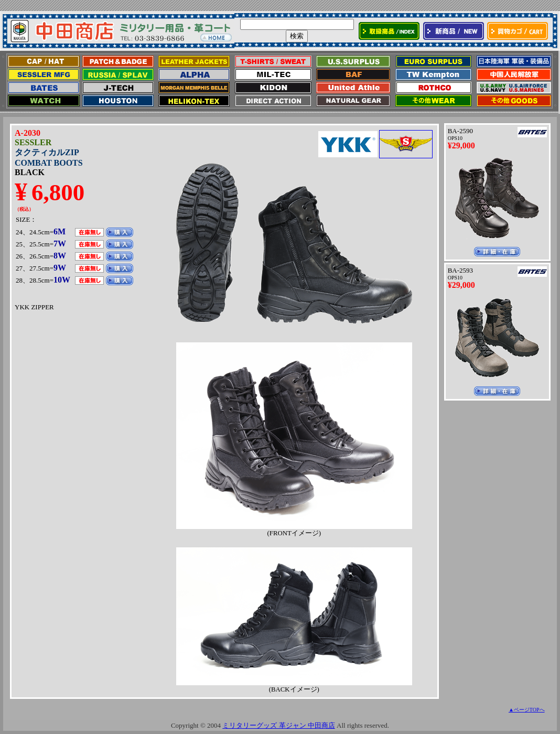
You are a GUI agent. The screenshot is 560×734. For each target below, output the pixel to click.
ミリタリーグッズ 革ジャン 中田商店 (279, 725)
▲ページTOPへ (527, 710)
